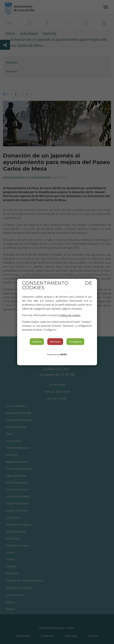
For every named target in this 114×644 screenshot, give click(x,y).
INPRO (63, 354)
